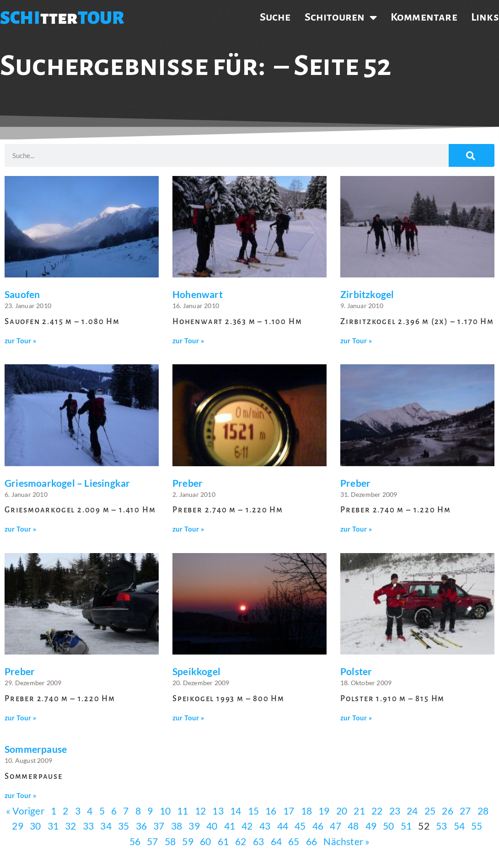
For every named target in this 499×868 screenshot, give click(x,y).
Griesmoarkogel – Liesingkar (67, 483)
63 (258, 841)
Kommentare (424, 17)
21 (359, 811)
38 (177, 826)
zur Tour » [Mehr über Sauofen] (20, 341)
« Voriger (25, 811)
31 (53, 826)
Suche (275, 17)
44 (283, 826)
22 (377, 811)
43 (265, 826)
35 (123, 826)
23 (395, 811)
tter (59, 18)
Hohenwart (198, 294)
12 (200, 811)
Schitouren (341, 17)
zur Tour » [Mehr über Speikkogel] (188, 718)
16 (271, 811)
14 (236, 811)
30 (35, 826)
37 (159, 826)
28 (483, 811)
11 (182, 811)
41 (230, 826)
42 (247, 826)
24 (412, 811)
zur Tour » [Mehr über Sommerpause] (20, 796)
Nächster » (346, 841)
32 (70, 826)
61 (223, 841)
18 (306, 811)
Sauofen (22, 294)
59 (188, 841)
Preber (188, 483)
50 (388, 826)
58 (170, 841)
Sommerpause (36, 749)
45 (300, 826)
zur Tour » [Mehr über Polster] (356, 718)
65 (294, 841)
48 (353, 826)
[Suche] (471, 155)
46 (318, 826)
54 (459, 826)
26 (447, 811)
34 (106, 826)
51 (406, 826)
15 (253, 811)
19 (324, 811)
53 (441, 826)
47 (335, 826)
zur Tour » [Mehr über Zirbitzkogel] (356, 341)
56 (135, 841)
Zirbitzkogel (367, 294)
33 (88, 826)
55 (477, 826)
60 (205, 841)
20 (342, 811)
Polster (356, 671)
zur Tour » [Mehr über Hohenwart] (188, 341)
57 (152, 841)
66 (311, 841)
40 (212, 826)
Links (485, 17)
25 (430, 811)
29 (17, 826)
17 (289, 811)
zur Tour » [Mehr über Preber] (188, 529)
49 (371, 826)
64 (276, 841)
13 (218, 811)
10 (165, 811)
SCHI (20, 18)
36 (141, 826)
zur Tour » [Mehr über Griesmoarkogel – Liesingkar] (20, 529)
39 (194, 826)
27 (465, 811)
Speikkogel (196, 671)
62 (241, 841)
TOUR (101, 18)
